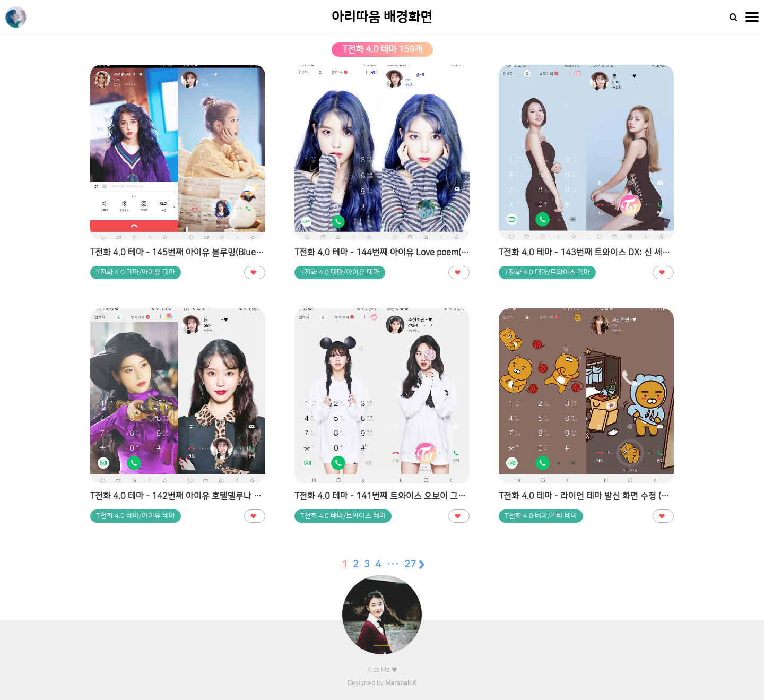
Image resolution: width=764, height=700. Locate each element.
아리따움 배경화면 (382, 17)
